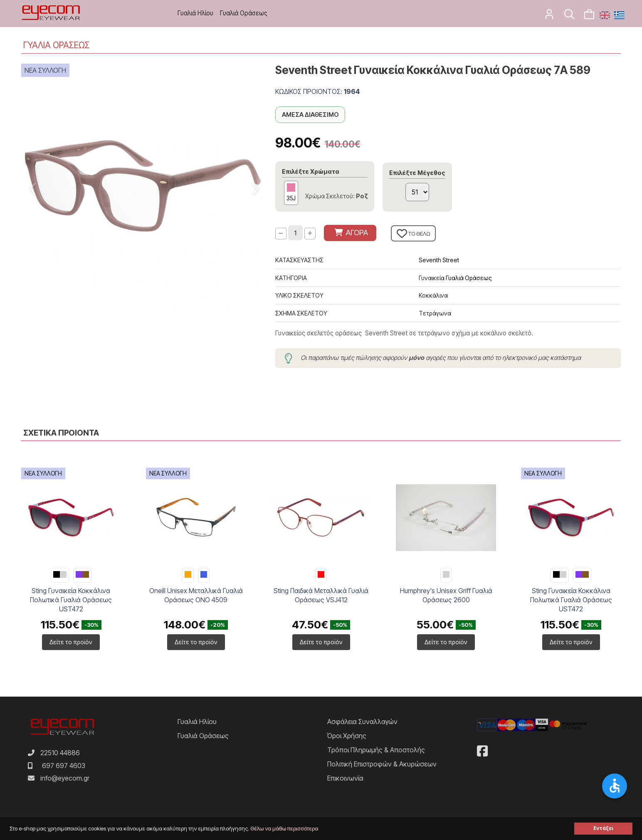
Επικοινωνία (345, 778)
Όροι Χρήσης (347, 736)
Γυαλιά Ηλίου (195, 13)
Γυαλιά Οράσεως (244, 13)
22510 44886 (60, 753)
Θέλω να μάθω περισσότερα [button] (284, 829)
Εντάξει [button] (603, 828)
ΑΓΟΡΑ (351, 233)
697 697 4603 (64, 766)
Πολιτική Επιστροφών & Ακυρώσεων (382, 764)
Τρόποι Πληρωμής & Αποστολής (376, 750)
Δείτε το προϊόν (71, 642)
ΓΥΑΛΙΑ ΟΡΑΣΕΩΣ (57, 45)
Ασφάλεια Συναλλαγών (362, 722)
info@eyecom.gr (65, 778)
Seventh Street (439, 260)
